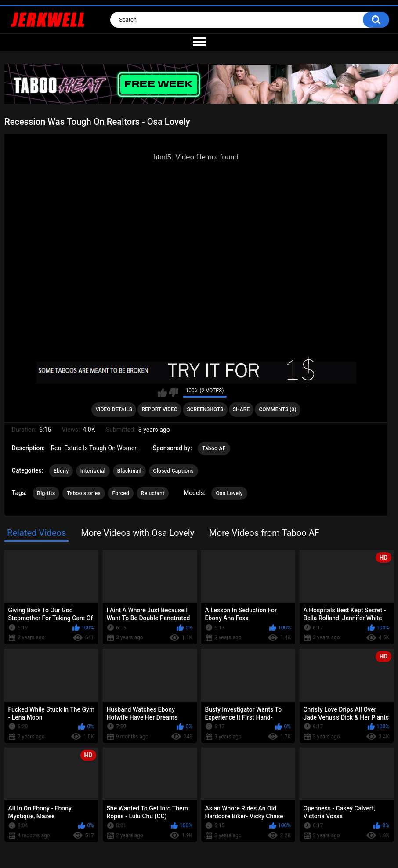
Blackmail (129, 471)
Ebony (61, 471)
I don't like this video (174, 393)
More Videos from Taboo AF (264, 533)
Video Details (114, 409)
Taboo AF (214, 448)
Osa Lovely (229, 493)
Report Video (159, 409)
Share (241, 409)
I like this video (162, 393)
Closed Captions (174, 471)
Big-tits (46, 493)
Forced (121, 493)
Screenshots (205, 409)
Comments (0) (277, 409)
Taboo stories (84, 493)
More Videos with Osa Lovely (137, 533)
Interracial (93, 471)
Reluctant (153, 493)
